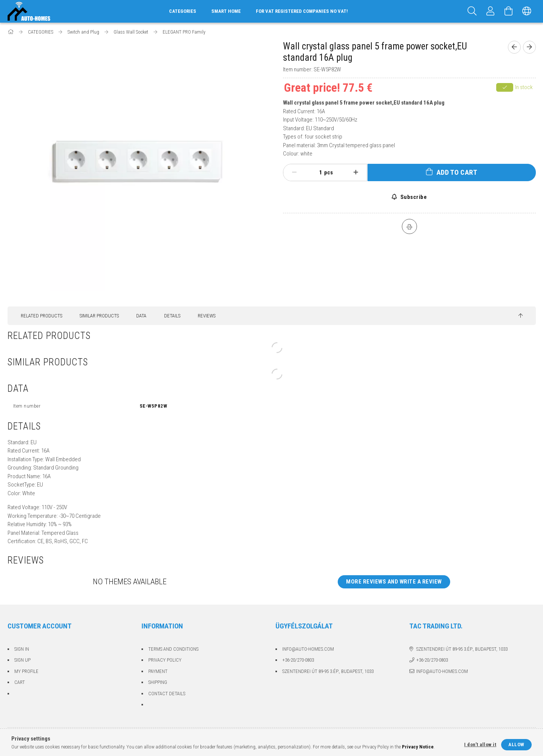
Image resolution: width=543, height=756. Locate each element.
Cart (20, 682)
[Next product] (529, 47)
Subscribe (413, 197)
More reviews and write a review (394, 582)
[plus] (356, 172)
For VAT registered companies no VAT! (302, 11)
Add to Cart (457, 172)
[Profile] (491, 11)
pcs (328, 172)
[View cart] (509, 11)
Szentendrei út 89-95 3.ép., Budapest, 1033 (328, 671)
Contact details (167, 694)
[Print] (409, 226)
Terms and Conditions (173, 649)
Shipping (158, 682)
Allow (516, 744)
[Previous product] (514, 47)
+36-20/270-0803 (298, 660)
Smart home (226, 11)
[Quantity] (317, 172)
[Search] (472, 11)
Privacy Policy (165, 660)
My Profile (26, 671)
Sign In (22, 649)
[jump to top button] (521, 316)
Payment (158, 671)
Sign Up (22, 660)
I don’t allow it (480, 744)
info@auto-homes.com (308, 649)
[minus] (295, 172)
